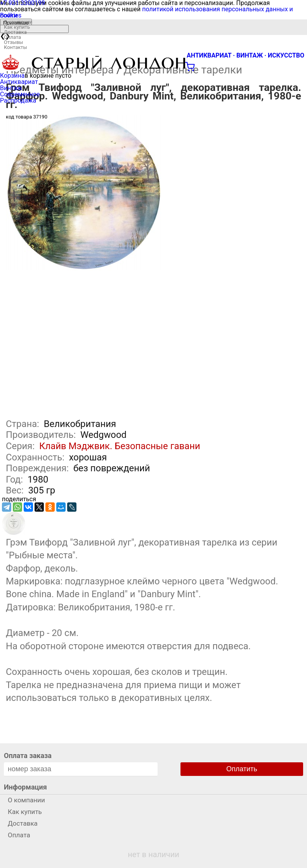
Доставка (15, 32)
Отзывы (13, 42)
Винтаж (11, 88)
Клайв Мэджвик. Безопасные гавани (120, 446)
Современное (20, 94)
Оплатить (242, 769)
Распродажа (18, 100)
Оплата (12, 37)
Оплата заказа (28, 756)
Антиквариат (19, 82)
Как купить (17, 27)
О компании (18, 22)
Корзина (12, 76)
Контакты (16, 47)
